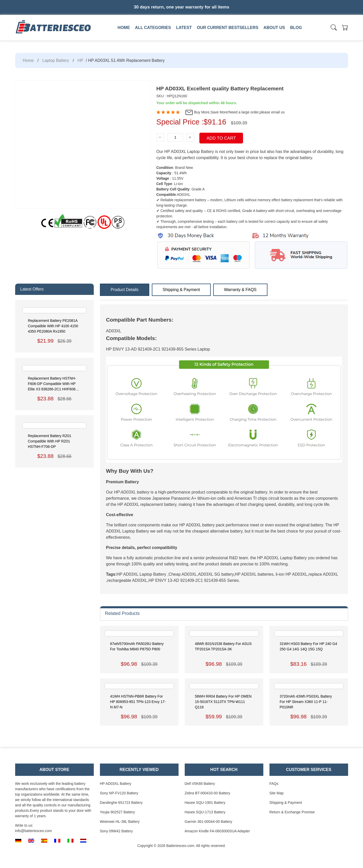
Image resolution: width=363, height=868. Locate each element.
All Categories (153, 28)
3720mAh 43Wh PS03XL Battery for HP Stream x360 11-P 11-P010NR (306, 702)
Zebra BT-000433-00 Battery (207, 793)
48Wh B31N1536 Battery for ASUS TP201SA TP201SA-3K (223, 646)
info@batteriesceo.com (34, 831)
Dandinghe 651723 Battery (121, 803)
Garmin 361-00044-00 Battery (208, 822)
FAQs (274, 784)
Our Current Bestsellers (227, 28)
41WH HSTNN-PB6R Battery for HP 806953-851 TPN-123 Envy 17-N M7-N (138, 702)
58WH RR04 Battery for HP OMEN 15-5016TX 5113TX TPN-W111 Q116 (223, 702)
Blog (296, 28)
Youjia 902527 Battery (117, 812)
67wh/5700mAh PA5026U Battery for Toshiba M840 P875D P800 (137, 646)
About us (274, 28)
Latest (184, 28)
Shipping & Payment (181, 290)
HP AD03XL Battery (116, 784)
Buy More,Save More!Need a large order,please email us (235, 112)
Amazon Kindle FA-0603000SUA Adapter (217, 831)
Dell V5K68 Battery (200, 784)
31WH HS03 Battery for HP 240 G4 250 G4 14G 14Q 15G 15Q (309, 646)
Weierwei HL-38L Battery (120, 822)
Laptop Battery (56, 60)
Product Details (125, 290)
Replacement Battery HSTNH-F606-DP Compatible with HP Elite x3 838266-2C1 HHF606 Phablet (52, 384)
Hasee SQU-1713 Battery (205, 812)
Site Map (277, 793)
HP (80, 60)
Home (124, 28)
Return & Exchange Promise (292, 812)
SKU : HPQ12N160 (172, 96)
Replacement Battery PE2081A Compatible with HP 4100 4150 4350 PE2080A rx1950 (53, 326)
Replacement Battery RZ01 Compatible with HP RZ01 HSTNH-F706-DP (50, 441)
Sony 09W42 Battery (116, 831)
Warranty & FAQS (240, 290)
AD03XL (114, 331)
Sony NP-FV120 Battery (119, 793)
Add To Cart (221, 138)
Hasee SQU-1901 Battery (205, 803)
